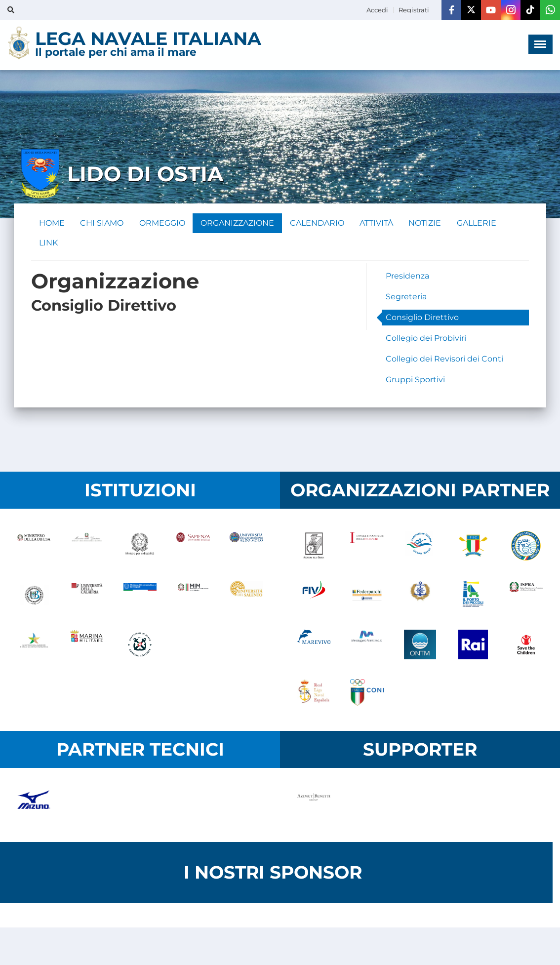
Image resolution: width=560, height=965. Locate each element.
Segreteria (406, 297)
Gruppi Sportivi (415, 380)
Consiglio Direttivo (422, 318)
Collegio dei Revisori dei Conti (444, 359)
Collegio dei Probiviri (426, 339)
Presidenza (407, 276)
